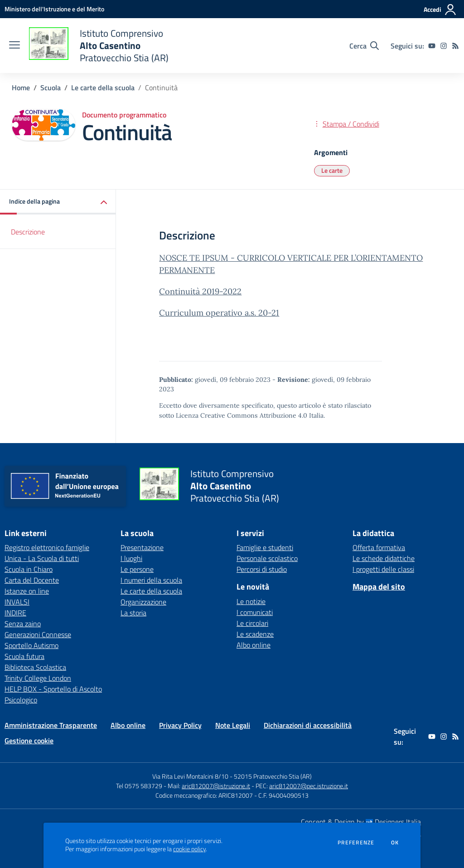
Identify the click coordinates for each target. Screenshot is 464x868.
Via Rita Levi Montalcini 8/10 (190, 776)
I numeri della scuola (151, 580)
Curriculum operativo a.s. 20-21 (219, 313)
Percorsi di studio (262, 569)
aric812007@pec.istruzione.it (309, 786)
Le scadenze (255, 634)
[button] (58, 202)
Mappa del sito (379, 587)
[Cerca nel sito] (364, 46)
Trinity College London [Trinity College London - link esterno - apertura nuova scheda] (38, 678)
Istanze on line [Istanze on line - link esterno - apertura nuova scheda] (27, 591)
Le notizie (251, 601)
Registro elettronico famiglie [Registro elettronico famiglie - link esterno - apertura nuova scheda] (47, 547)
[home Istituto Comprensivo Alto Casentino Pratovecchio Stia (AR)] (99, 46)
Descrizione (28, 232)
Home (21, 88)
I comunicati (255, 612)
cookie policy (189, 849)
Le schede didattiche (384, 558)
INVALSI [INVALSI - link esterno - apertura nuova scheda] (17, 602)
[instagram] (444, 46)
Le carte (332, 170)
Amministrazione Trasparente (51, 725)
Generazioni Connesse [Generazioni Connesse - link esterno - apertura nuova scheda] (38, 634)
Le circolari (252, 623)
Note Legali (233, 725)
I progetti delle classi (383, 569)
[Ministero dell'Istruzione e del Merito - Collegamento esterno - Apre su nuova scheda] (54, 9)
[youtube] (432, 46)
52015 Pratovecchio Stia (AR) (273, 776)
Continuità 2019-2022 (200, 291)
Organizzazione (143, 602)
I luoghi (131, 558)
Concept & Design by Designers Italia (361, 822)
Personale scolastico (267, 558)
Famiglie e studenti (265, 547)
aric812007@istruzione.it (216, 786)
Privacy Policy (180, 725)
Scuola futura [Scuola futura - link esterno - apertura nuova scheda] (24, 656)
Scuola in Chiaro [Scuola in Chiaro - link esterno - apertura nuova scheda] (29, 569)
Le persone (137, 569)
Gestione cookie (29, 741)
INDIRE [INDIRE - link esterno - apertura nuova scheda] (15, 613)
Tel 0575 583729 (139, 786)
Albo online (254, 645)
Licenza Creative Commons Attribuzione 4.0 (242, 415)
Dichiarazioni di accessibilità (308, 725)
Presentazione (142, 547)
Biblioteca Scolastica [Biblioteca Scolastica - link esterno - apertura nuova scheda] (35, 667)
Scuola (51, 88)
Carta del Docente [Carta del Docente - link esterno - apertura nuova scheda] (32, 580)
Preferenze (356, 843)
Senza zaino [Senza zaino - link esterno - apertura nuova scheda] (23, 624)
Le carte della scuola (103, 88)
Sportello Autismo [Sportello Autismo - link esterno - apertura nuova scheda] (31, 645)
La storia (133, 613)
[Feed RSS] (455, 46)
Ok (395, 843)
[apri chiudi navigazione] (14, 46)
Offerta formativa (379, 547)
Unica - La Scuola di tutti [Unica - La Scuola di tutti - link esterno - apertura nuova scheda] (42, 558)
